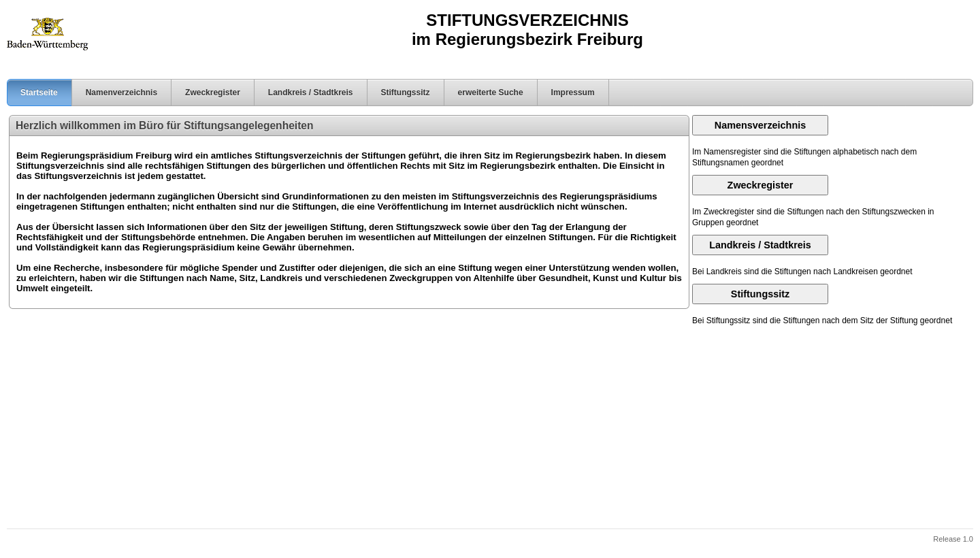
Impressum (573, 93)
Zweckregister (213, 93)
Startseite (32, 93)
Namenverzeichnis (121, 93)
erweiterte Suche (491, 93)
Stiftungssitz (406, 93)
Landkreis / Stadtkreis (311, 93)
